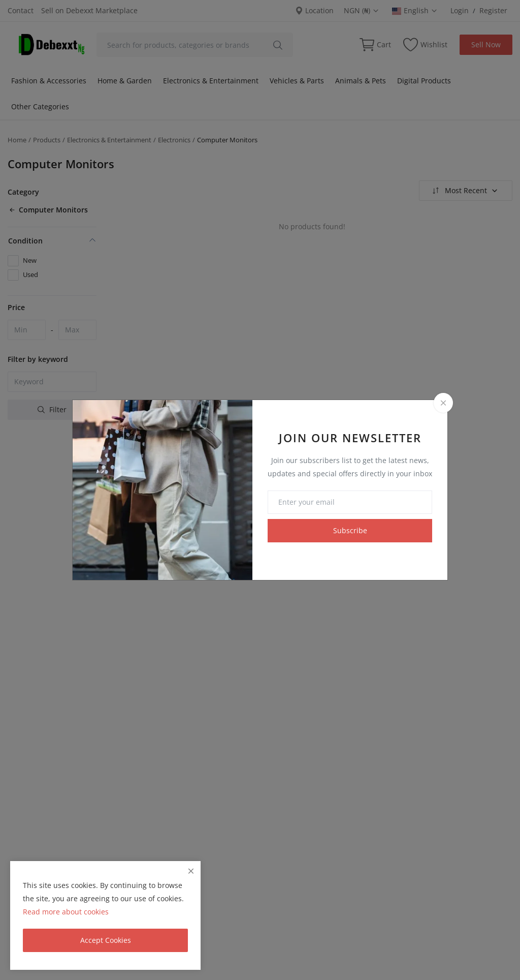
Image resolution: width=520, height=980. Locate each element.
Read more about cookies (66, 912)
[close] (191, 871)
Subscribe (350, 530)
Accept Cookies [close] (106, 940)
